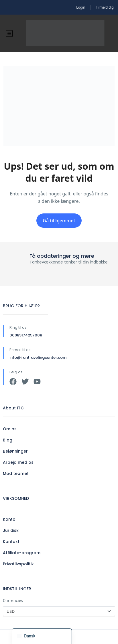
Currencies (13, 600)
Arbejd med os (18, 462)
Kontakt (11, 542)
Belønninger (15, 451)
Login (81, 7)
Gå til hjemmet (59, 221)
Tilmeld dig (105, 7)
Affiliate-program (22, 553)
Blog (8, 440)
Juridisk (11, 530)
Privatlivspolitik (18, 564)
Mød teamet (16, 473)
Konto (9, 519)
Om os (10, 429)
